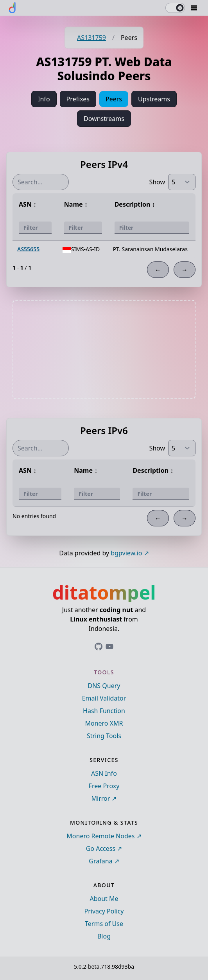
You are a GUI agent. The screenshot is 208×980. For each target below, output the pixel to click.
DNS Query (104, 686)
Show (157, 182)
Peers (114, 99)
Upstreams (154, 99)
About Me (104, 899)
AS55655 (28, 249)
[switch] (175, 8)
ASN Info (104, 773)
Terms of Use (104, 924)
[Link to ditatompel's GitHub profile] (99, 647)
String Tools (104, 736)
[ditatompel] (13, 8)
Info (44, 99)
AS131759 (91, 38)
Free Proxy (104, 786)
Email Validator (104, 698)
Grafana (100, 861)
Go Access (101, 848)
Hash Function (104, 711)
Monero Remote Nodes (100, 836)
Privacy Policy (104, 911)
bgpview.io (126, 553)
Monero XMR (104, 723)
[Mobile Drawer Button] (194, 8)
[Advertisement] (104, 349)
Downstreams (104, 119)
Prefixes (78, 99)
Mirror (101, 798)
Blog (104, 936)
